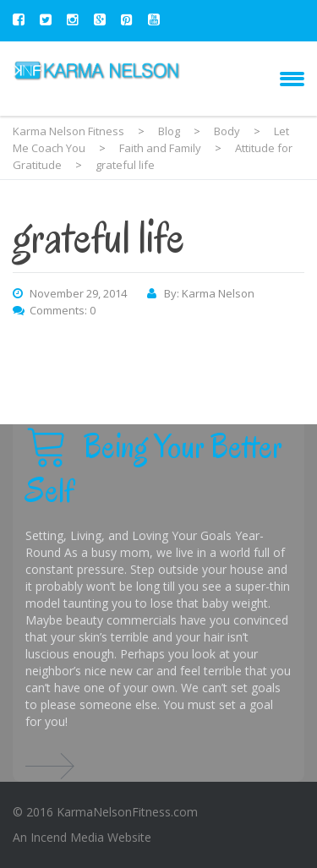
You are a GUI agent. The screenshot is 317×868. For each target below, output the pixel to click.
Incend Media (67, 837)
